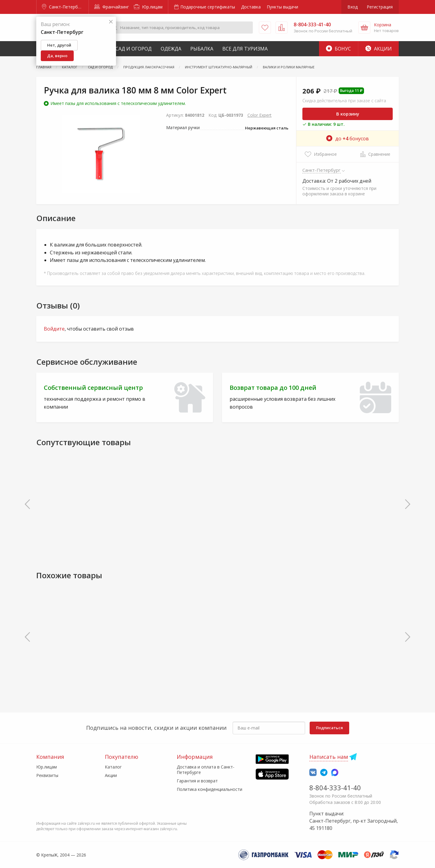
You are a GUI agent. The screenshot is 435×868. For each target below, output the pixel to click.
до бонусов (348, 139)
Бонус (338, 49)
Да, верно (57, 56)
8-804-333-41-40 (335, 788)
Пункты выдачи (282, 7)
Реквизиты (47, 775)
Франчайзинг (112, 7)
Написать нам (329, 757)
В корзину (348, 114)
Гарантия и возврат (197, 781)
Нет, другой (59, 45)
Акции (379, 49)
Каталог (113, 767)
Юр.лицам (148, 7)
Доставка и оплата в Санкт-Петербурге (206, 770)
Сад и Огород (134, 49)
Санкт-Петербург (63, 7)
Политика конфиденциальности (209, 789)
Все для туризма (245, 49)
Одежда (171, 49)
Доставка (251, 7)
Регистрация (380, 7)
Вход (353, 7)
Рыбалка (202, 49)
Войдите (54, 329)
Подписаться (329, 728)
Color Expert (259, 115)
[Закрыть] (111, 22)
